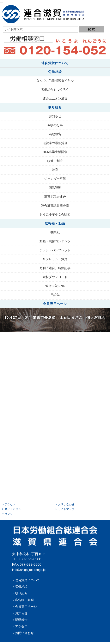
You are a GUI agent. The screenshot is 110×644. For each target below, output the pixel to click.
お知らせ (55, 116)
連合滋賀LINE (55, 286)
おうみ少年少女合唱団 (55, 215)
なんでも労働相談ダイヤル (55, 81)
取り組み (55, 107)
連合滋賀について (55, 63)
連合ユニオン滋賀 (55, 98)
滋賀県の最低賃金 (55, 143)
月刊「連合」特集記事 (55, 268)
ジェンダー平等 (55, 179)
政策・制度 (55, 161)
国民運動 (55, 188)
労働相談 (55, 72)
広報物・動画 (55, 224)
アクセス (10, 504)
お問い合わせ (66, 504)
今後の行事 (55, 125)
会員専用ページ (55, 304)
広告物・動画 (24, 600)
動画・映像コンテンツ (55, 241)
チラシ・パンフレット (55, 250)
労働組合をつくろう (55, 90)
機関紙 (55, 232)
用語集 (55, 295)
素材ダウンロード (55, 277)
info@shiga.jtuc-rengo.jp (29, 570)
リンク (9, 514)
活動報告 (55, 134)
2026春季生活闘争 (55, 152)
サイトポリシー (14, 509)
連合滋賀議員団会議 (55, 206)
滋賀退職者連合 (55, 197)
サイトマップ (66, 509)
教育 (55, 170)
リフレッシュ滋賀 (55, 259)
